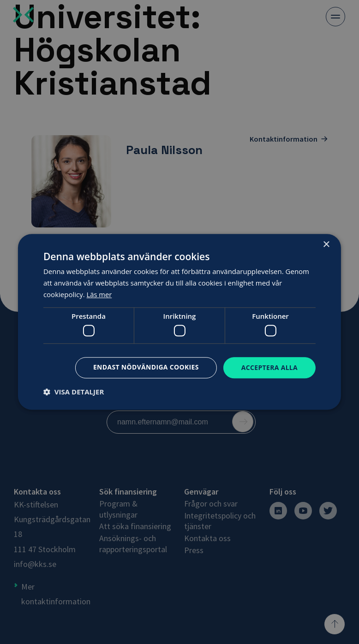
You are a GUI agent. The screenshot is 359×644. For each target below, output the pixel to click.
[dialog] (179, 322)
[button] (74, 392)
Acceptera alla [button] (269, 367)
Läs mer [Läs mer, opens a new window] (100, 294)
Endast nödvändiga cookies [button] (145, 367)
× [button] (326, 245)
